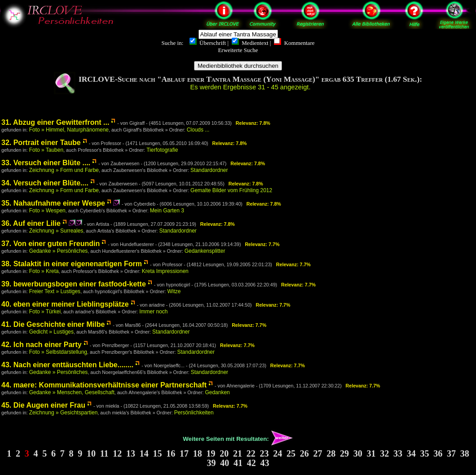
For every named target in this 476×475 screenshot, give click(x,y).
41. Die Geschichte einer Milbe (53, 324)
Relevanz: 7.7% (262, 244)
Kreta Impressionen (165, 271)
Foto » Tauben (46, 150)
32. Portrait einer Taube (41, 143)
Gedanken (217, 392)
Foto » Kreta (44, 271)
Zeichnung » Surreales (56, 231)
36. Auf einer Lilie (31, 223)
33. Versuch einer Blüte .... (46, 163)
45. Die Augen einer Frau (43, 405)
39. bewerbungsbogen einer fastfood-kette (74, 284)
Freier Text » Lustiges (55, 291)
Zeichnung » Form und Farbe (64, 170)
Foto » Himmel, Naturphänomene (69, 130)
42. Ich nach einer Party (42, 345)
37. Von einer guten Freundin (51, 244)
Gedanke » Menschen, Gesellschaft (72, 392)
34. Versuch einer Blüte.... (45, 183)
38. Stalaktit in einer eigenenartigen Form (72, 264)
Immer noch (153, 312)
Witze (174, 291)
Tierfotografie (162, 150)
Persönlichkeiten (194, 413)
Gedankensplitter (205, 251)
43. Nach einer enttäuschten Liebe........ (67, 365)
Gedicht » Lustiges (51, 332)
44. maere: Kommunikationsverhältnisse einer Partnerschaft (104, 385)
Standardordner (209, 170)
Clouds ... (198, 130)
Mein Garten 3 (167, 211)
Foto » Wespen (47, 211)
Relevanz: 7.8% (253, 123)
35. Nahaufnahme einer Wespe (53, 203)
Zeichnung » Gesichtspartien (64, 413)
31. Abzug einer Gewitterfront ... (55, 122)
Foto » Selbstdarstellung (58, 352)
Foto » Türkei (45, 312)
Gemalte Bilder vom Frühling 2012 (231, 190)
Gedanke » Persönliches (59, 251)
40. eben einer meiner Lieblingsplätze (65, 304)
